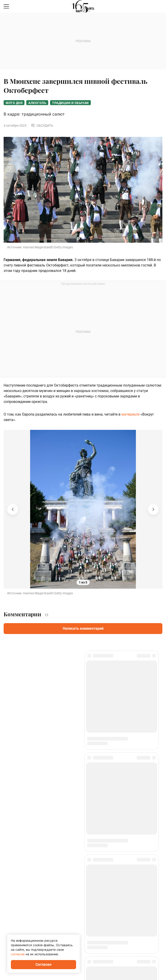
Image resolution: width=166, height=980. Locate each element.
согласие (18, 954)
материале (130, 414)
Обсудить (42, 126)
